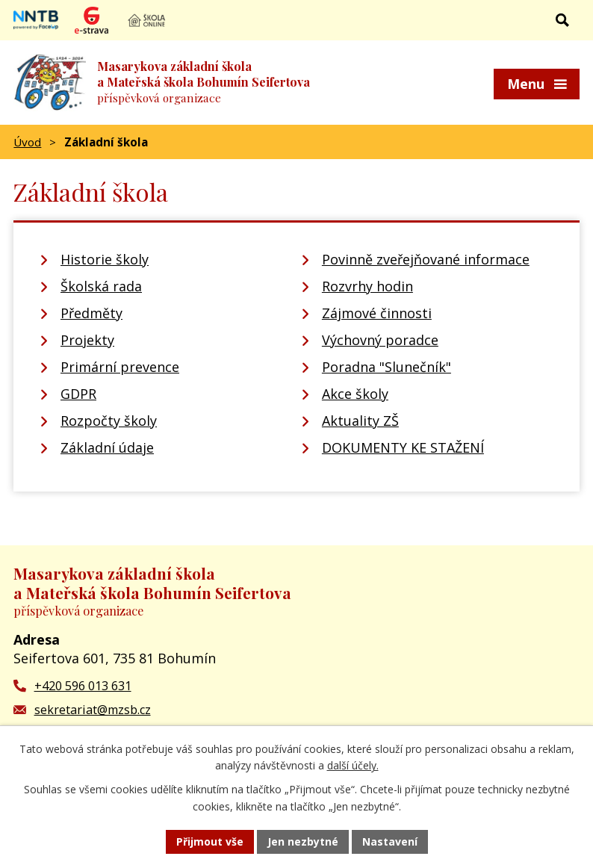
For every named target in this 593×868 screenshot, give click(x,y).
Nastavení (390, 841)
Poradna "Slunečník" (386, 367)
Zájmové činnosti (377, 313)
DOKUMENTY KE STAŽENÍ (403, 447)
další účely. (353, 766)
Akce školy (355, 394)
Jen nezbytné (303, 841)
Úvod (27, 142)
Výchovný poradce (380, 340)
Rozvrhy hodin (367, 286)
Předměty (91, 313)
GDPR (78, 394)
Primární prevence (120, 367)
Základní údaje (107, 447)
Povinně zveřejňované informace (426, 259)
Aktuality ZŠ (360, 421)
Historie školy (105, 259)
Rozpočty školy (109, 421)
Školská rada (101, 286)
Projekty (87, 340)
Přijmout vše (210, 841)
